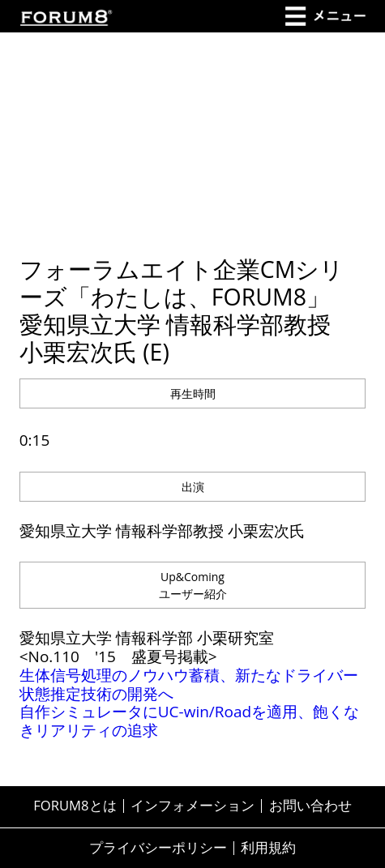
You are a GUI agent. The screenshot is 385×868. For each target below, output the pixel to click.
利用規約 (268, 848)
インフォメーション (192, 806)
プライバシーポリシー (158, 848)
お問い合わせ (310, 806)
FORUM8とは (75, 806)
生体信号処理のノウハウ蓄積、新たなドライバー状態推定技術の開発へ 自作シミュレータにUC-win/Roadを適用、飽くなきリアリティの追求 (189, 703)
